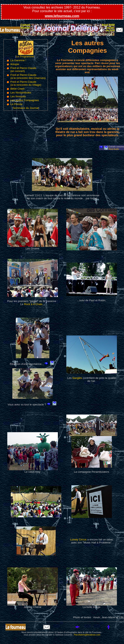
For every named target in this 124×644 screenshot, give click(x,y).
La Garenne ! (18, 60)
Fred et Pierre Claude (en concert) (23, 70)
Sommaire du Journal (26, 108)
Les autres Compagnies (25, 100)
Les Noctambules (21, 93)
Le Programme (25, 56)
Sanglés (77, 378)
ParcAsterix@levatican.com (87, 635)
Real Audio (114, 149)
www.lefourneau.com (62, 16)
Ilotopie (15, 64)
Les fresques (18, 96)
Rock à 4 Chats (33, 304)
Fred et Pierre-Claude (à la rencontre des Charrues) (28, 76)
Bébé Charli (17, 89)
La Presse (16, 104)
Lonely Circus (78, 540)
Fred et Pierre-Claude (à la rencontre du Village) (26, 83)
